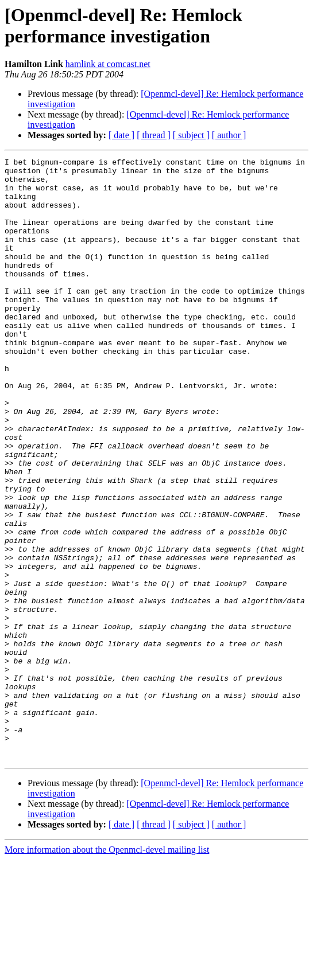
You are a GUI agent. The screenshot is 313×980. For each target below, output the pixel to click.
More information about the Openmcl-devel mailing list (107, 970)
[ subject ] (191, 135)
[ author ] (229, 135)
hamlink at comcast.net (108, 64)
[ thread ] (154, 135)
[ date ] (121, 135)
